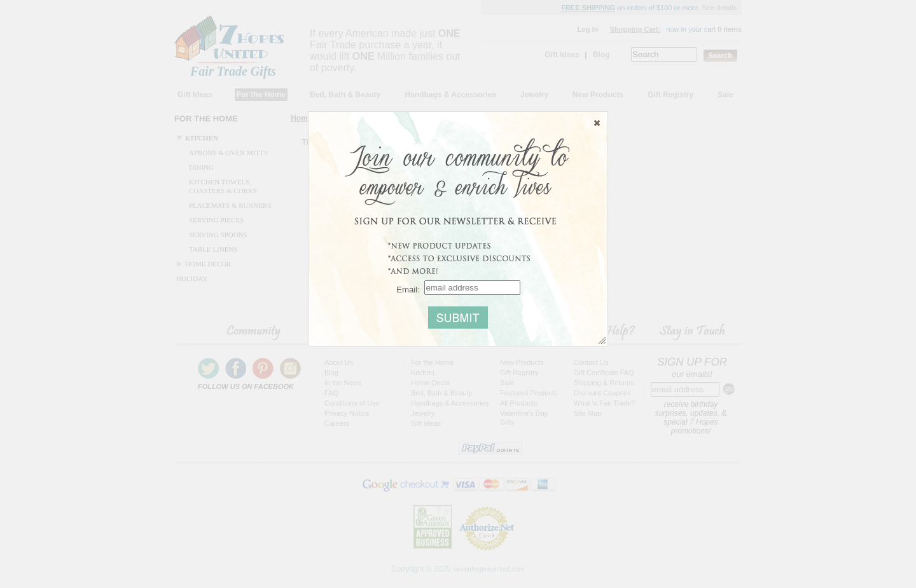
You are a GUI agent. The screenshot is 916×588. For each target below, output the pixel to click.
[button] (597, 123)
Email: (408, 289)
